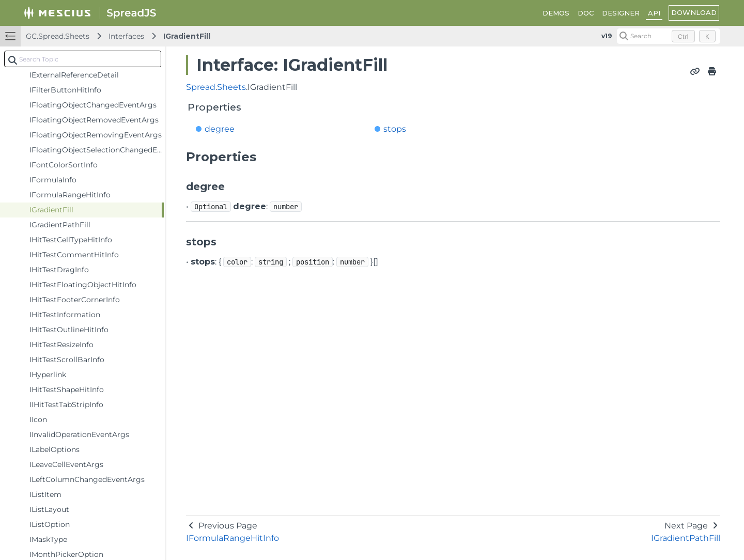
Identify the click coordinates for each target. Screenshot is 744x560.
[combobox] (83, 59)
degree (220, 129)
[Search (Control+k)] (669, 36)
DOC (586, 13)
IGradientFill (187, 36)
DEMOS (556, 13)
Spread (201, 87)
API (654, 13)
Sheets (231, 87)
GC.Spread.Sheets (58, 36)
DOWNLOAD (694, 12)
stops (395, 129)
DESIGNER (621, 13)
